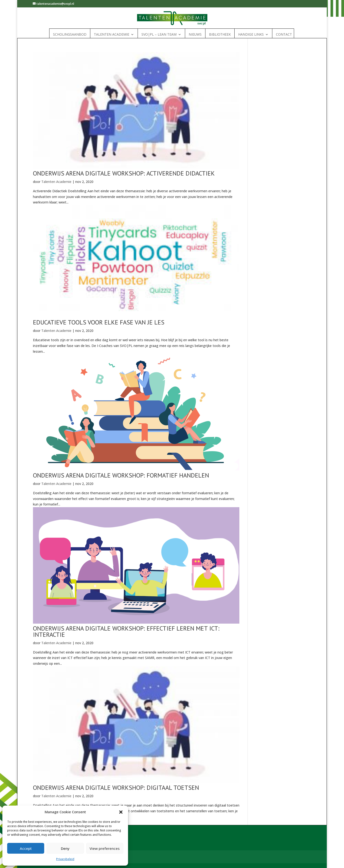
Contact (284, 34)
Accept (26, 848)
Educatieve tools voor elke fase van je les (99, 322)
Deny (65, 848)
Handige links (251, 34)
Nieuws (195, 34)
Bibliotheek (220, 34)
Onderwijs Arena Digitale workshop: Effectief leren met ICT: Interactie (126, 631)
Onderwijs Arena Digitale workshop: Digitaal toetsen (116, 788)
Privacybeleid (65, 859)
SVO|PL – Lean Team (159, 34)
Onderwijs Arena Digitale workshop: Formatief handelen (121, 475)
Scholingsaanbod (70, 34)
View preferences (105, 848)
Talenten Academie (112, 34)
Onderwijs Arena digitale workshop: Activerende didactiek (124, 173)
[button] (121, 812)
